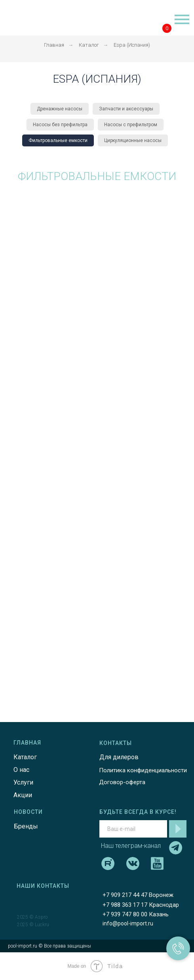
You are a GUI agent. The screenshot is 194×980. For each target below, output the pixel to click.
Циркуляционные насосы (133, 140)
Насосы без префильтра (60, 125)
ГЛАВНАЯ (27, 743)
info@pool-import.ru (128, 923)
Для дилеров (119, 757)
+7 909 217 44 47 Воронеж (138, 895)
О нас (21, 770)
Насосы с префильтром (131, 125)
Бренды (26, 826)
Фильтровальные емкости (58, 140)
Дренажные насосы (60, 109)
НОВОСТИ (28, 812)
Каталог (89, 45)
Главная (54, 45)
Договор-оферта (122, 782)
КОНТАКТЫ (116, 743)
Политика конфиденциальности (143, 770)
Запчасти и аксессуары (126, 109)
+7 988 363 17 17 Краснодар (141, 905)
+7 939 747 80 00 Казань (136, 914)
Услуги (23, 782)
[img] (34, 18)
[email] (133, 829)
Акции (23, 795)
